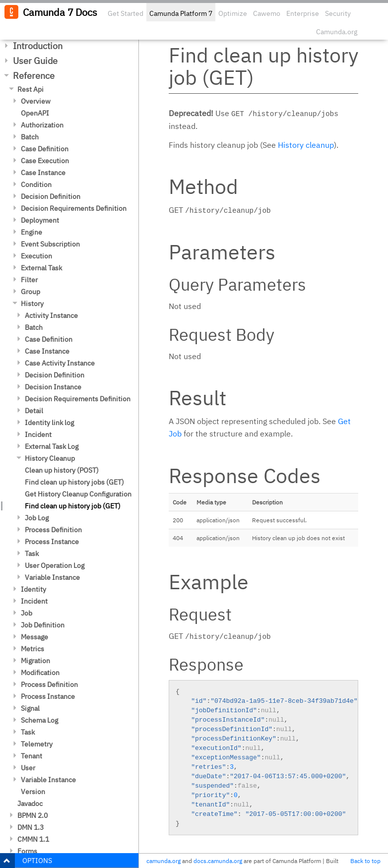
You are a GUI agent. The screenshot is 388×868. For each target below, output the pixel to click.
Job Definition (43, 625)
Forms (27, 851)
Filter (29, 280)
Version (33, 792)
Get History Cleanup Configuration (78, 494)
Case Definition (45, 149)
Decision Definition (51, 196)
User (28, 768)
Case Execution (45, 161)
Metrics (32, 649)
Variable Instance (52, 577)
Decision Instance (53, 387)
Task (32, 554)
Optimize (233, 13)
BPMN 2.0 (32, 815)
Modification (40, 673)
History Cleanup (50, 458)
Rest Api (31, 89)
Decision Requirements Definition (74, 208)
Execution (36, 256)
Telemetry (37, 744)
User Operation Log (55, 565)
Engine (32, 232)
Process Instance (52, 542)
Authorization (42, 125)
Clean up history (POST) (62, 470)
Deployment (40, 220)
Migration (35, 661)
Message (34, 637)
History (32, 304)
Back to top (365, 861)
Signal (30, 708)
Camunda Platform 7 (181, 13)
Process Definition (53, 530)
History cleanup (306, 145)
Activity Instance (51, 315)
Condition (36, 185)
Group (31, 292)
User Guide (35, 61)
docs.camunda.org (218, 861)
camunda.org (163, 861)
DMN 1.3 (31, 827)
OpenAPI (35, 113)
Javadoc (30, 804)
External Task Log (52, 446)
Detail (34, 411)
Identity (33, 589)
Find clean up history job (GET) (73, 506)
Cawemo (267, 13)
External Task (41, 268)
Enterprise (303, 13)
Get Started (126, 13)
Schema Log (39, 720)
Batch (30, 137)
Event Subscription (50, 244)
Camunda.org (337, 32)
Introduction (38, 46)
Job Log (37, 518)
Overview (36, 101)
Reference (34, 76)
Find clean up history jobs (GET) (74, 482)
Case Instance (43, 173)
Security (338, 13)
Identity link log (49, 423)
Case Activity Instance (60, 363)
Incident (38, 434)
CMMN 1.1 (33, 839)
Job (27, 613)
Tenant (32, 756)
